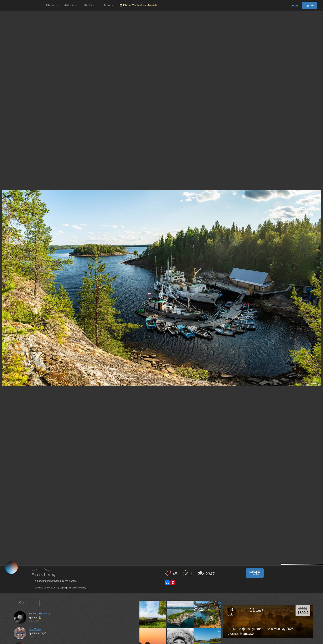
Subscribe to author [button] (255, 573)
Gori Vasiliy (35, 629)
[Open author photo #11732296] (180, 641)
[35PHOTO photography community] (23, 5)
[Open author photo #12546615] (153, 614)
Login (294, 5)
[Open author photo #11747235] (207, 614)
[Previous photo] (4, 281)
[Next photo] (319, 281)
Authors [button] (71, 5)
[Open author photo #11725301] (207, 641)
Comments (28, 603)
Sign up (309, 5)
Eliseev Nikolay (44, 575)
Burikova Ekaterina (39, 614)
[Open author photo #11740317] (153, 641)
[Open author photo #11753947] (180, 614)
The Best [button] (91, 5)
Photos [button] (52, 5)
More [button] (109, 5)
